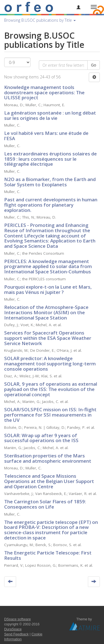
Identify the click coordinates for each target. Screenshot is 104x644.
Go (94, 65)
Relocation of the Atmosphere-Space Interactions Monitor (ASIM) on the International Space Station (46, 312)
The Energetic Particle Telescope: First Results (48, 555)
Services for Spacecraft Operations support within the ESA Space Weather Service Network (48, 338)
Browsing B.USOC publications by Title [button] (40, 20)
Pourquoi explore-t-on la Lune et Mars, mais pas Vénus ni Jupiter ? (48, 289)
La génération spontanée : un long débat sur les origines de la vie (50, 115)
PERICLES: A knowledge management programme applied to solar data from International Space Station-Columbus (48, 266)
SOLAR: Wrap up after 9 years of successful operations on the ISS (41, 438)
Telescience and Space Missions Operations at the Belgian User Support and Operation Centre (49, 481)
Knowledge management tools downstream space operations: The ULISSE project (44, 92)
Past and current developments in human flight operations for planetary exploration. (51, 205)
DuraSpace (13, 629)
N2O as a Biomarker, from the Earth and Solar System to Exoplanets (50, 182)
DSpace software (17, 619)
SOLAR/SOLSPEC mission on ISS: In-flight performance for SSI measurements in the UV (50, 415)
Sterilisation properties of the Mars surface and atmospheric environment (48, 458)
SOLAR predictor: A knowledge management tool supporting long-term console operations (50, 363)
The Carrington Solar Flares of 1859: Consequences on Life (45, 504)
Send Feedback (16, 634)
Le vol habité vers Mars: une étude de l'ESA (46, 136)
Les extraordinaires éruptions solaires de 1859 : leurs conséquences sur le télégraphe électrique (50, 159)
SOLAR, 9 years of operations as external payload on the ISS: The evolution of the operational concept (51, 389)
